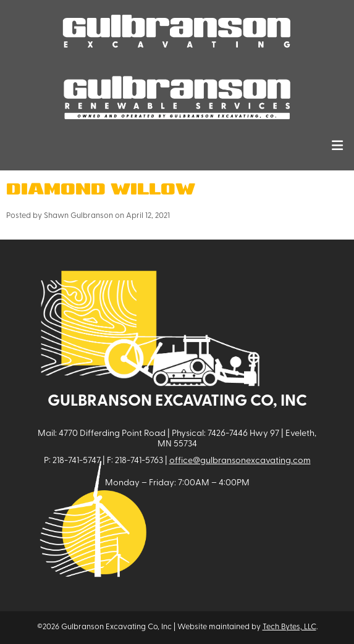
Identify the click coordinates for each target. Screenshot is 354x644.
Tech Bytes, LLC (289, 627)
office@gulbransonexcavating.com (240, 461)
